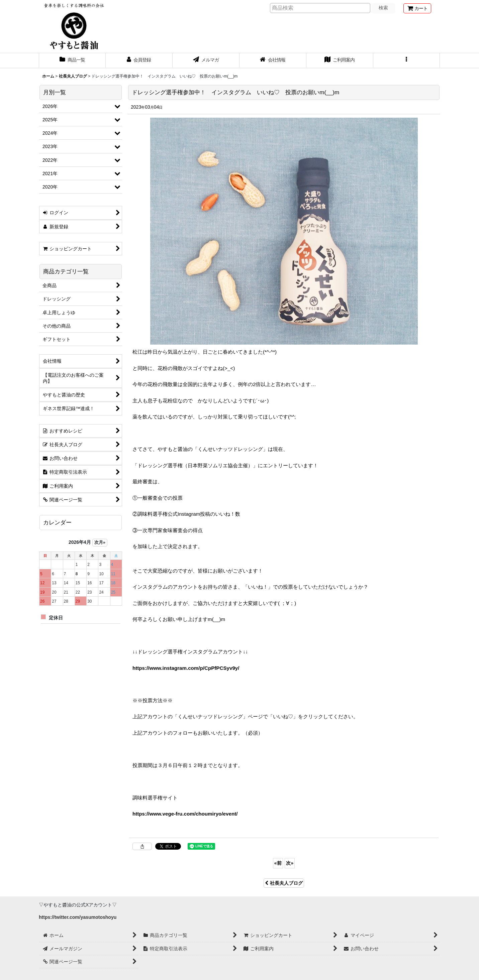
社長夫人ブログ (284, 883)
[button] (407, 60)
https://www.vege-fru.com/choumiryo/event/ (185, 814)
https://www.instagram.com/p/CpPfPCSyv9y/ (186, 668)
